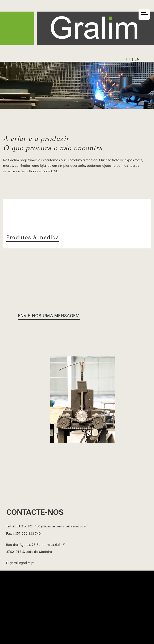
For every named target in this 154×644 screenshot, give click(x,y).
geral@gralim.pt (22, 563)
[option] (77, 85)
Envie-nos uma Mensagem (49, 316)
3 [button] (80, 101)
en (137, 60)
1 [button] (74, 101)
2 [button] (77, 101)
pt (128, 60)
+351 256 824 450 (50, 526)
